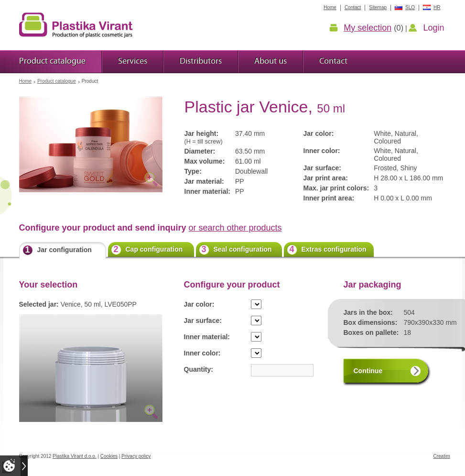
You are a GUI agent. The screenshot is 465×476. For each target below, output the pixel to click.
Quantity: (199, 369)
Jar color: (199, 304)
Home (26, 81)
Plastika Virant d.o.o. (75, 456)
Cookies (109, 456)
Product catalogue (57, 81)
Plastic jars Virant (76, 25)
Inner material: (207, 337)
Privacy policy (136, 456)
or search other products (235, 228)
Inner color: (202, 353)
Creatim (441, 456)
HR (437, 7)
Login (433, 28)
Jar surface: (203, 321)
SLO (410, 7)
